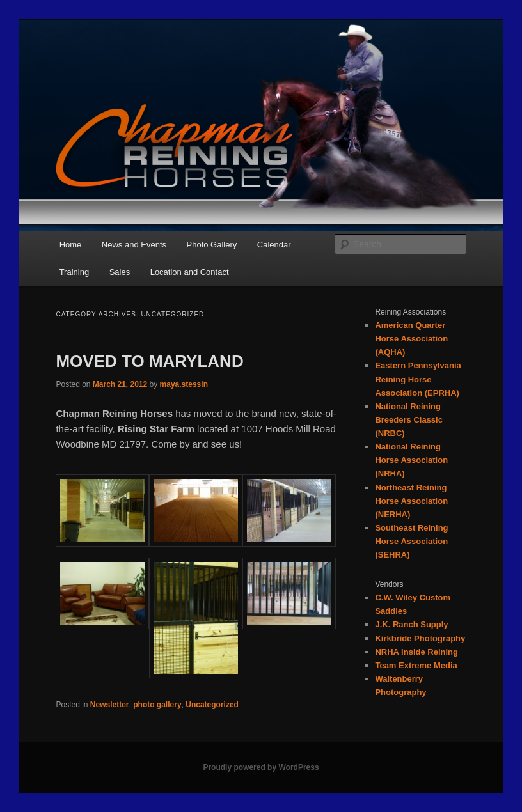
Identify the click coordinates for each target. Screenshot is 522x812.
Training (74, 272)
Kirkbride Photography (420, 638)
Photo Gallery (212, 245)
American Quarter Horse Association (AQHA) (411, 339)
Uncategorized (212, 705)
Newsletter (110, 705)
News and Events (134, 245)
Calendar (274, 245)
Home (71, 245)
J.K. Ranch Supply (411, 624)
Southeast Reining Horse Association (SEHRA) (411, 541)
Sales (120, 272)
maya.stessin (184, 384)
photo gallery (157, 705)
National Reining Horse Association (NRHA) (411, 460)
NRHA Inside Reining (416, 652)
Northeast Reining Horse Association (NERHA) (411, 501)
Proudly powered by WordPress (261, 767)
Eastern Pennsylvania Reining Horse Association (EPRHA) (418, 379)
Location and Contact (190, 272)
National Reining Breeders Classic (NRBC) (409, 420)
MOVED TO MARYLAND (149, 361)
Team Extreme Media (416, 665)
